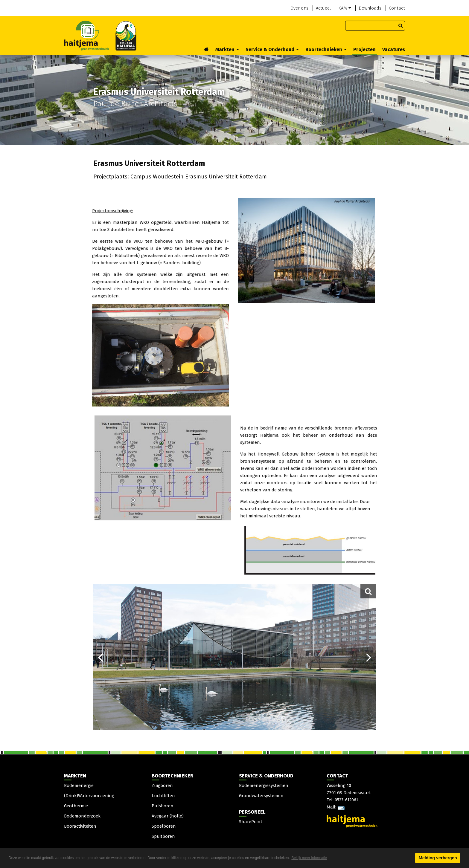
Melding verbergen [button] (438, 858)
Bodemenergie (79, 786)
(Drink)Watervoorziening (89, 796)
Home (206, 50)
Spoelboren (164, 826)
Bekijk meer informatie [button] (309, 858)
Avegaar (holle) (168, 816)
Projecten (364, 49)
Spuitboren (163, 836)
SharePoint (251, 822)
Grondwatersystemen (261, 796)
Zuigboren (162, 786)
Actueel (323, 8)
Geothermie (76, 806)
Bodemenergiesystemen (264, 786)
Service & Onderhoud (272, 49)
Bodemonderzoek (82, 816)
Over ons (299, 8)
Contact (397, 8)
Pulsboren (163, 806)
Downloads (370, 8)
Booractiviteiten (80, 826)
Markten (227, 49)
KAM (345, 8)
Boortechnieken (326, 49)
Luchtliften (163, 796)
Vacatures (394, 49)
